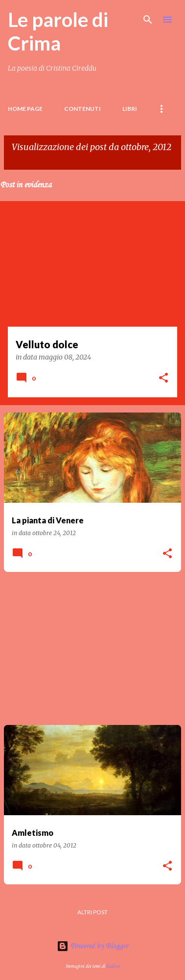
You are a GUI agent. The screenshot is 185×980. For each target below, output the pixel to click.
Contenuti (82, 109)
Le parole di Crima (58, 31)
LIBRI (130, 109)
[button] (163, 379)
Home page (25, 109)
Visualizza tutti (36, 160)
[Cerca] (148, 20)
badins (113, 966)
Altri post (92, 912)
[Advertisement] (92, 648)
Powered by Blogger (92, 946)
